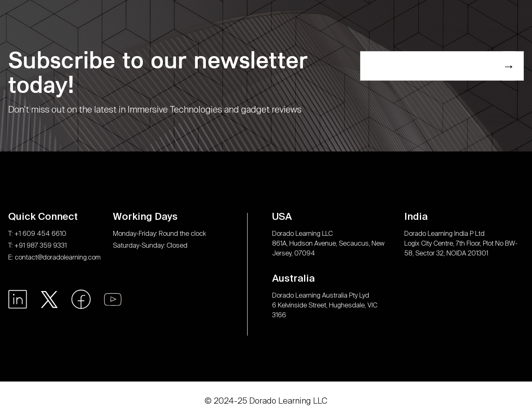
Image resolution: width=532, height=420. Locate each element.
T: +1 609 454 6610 (37, 234)
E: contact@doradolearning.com (54, 257)
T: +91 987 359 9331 (37, 245)
